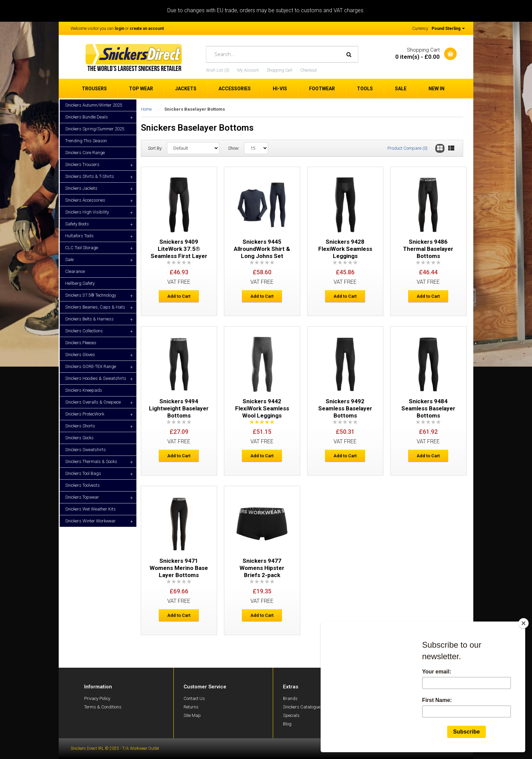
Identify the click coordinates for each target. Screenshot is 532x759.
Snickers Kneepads (84, 390)
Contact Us (194, 698)
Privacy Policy (97, 698)
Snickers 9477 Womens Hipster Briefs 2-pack (262, 568)
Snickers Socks (79, 438)
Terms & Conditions (103, 707)
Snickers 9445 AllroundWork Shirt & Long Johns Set (262, 249)
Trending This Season (86, 141)
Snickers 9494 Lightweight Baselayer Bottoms (179, 408)
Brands (290, 698)
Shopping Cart (280, 70)
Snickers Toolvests (82, 485)
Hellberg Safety (80, 283)
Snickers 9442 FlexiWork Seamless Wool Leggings (262, 408)
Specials (291, 715)
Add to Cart (179, 296)
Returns (191, 707)
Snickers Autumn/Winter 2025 (94, 105)
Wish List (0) (218, 70)
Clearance (75, 271)
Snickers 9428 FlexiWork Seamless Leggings (345, 249)
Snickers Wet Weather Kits (90, 509)
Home (146, 109)
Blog (287, 724)
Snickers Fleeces (81, 343)
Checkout (309, 70)
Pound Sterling (448, 29)
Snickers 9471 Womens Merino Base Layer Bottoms (179, 568)
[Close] (525, 623)
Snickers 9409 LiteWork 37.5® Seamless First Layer (179, 249)
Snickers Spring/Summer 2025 (95, 129)
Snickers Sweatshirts (85, 450)
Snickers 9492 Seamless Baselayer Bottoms (345, 408)
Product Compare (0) (407, 148)
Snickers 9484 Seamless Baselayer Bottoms (428, 408)
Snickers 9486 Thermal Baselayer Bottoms (428, 249)
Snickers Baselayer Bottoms (195, 109)
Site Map (192, 715)
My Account (248, 70)
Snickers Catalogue (302, 707)
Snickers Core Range (85, 153)
